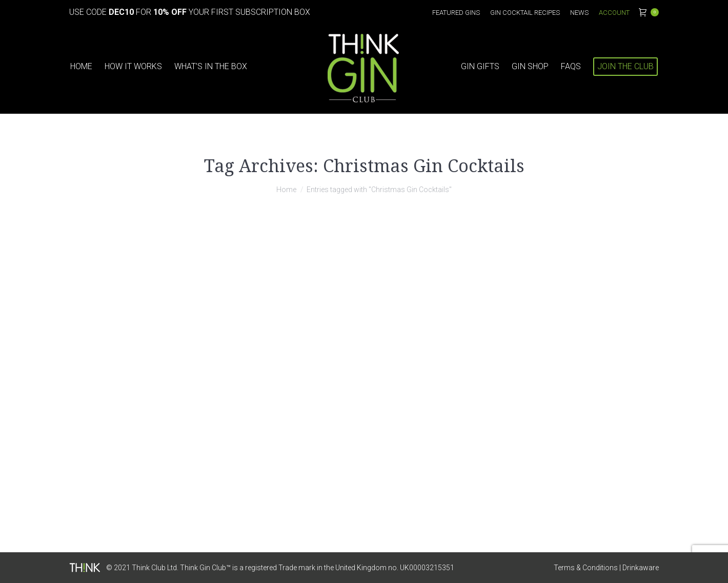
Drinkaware (641, 568)
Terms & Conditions (586, 568)
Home (286, 190)
